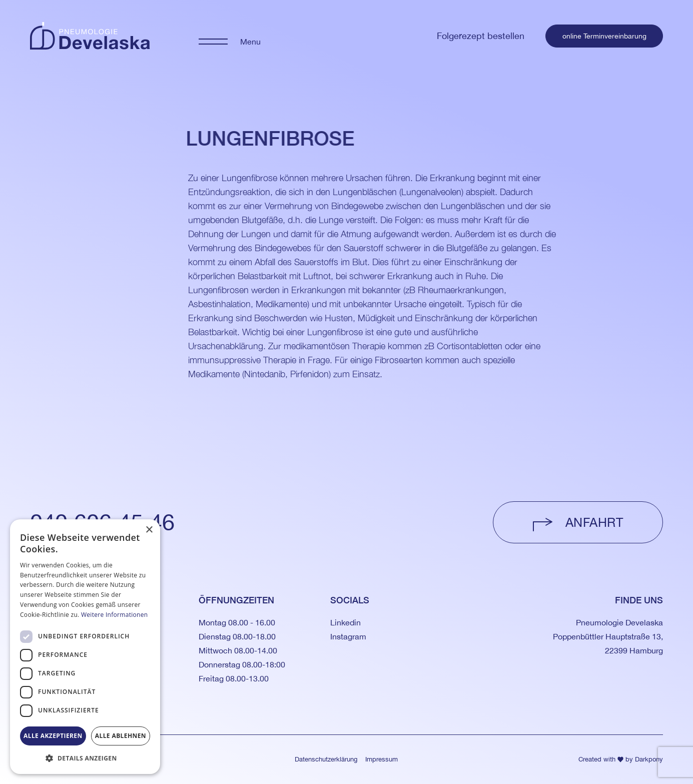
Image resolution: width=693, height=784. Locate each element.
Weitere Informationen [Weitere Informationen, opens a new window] (115, 615)
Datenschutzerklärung (326, 759)
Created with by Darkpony (621, 759)
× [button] (149, 530)
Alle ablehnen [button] (121, 736)
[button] (85, 758)
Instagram (348, 636)
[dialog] (85, 647)
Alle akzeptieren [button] (53, 736)
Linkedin (345, 622)
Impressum (382, 759)
